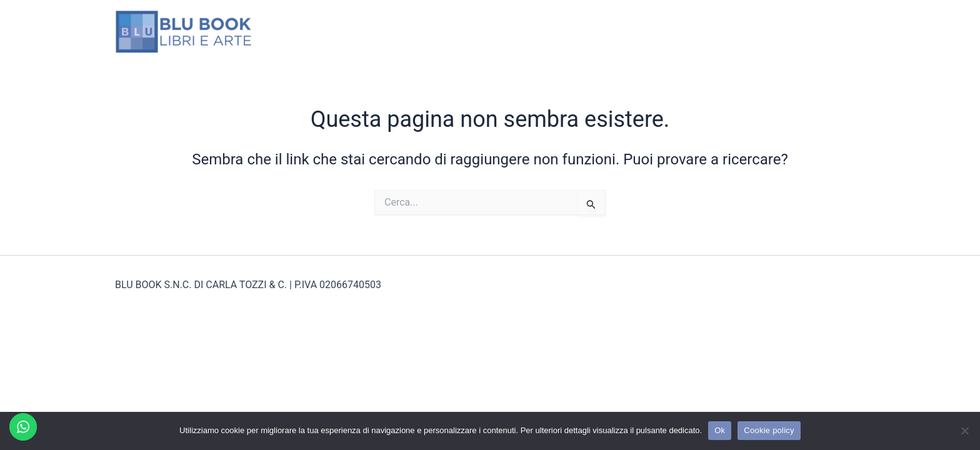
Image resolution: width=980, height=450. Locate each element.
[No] (964, 431)
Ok (720, 430)
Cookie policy (769, 430)
